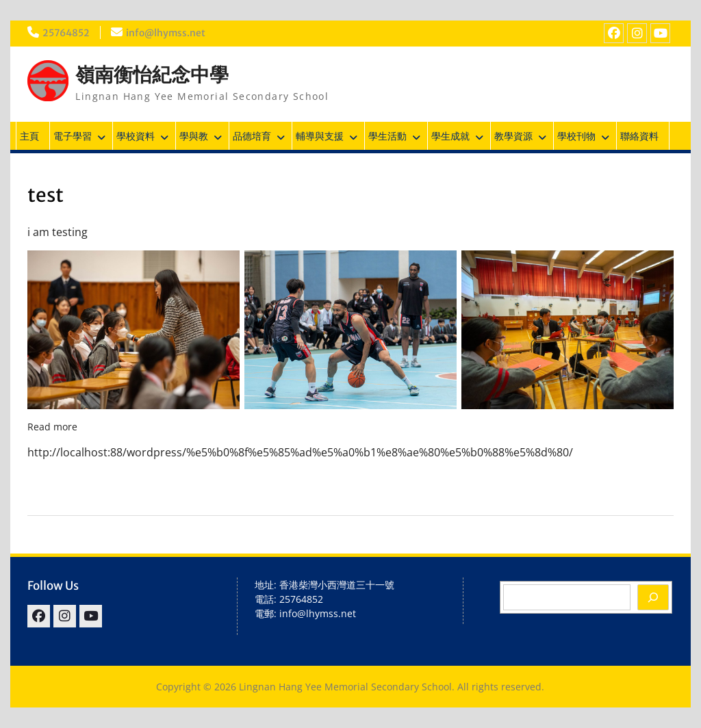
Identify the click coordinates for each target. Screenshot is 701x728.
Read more (52, 427)
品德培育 (252, 136)
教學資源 (513, 136)
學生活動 (387, 136)
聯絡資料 (639, 136)
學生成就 (450, 136)
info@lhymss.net (167, 33)
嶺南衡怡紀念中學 (152, 75)
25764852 (66, 33)
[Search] (653, 597)
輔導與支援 (320, 136)
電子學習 (73, 136)
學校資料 (136, 136)
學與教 (194, 136)
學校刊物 (576, 136)
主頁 (29, 136)
